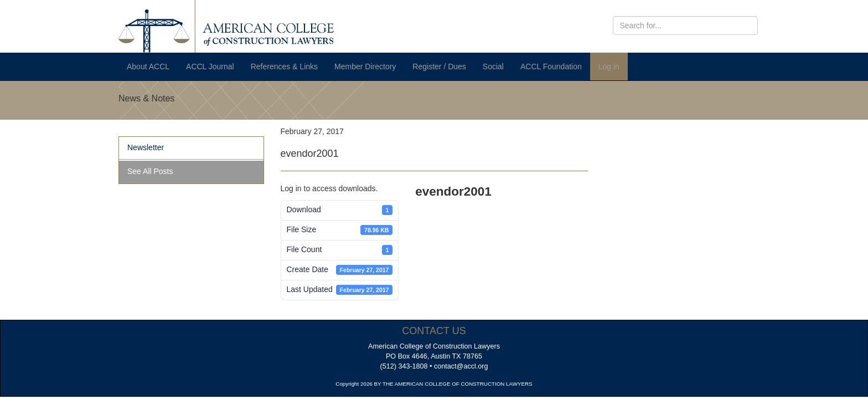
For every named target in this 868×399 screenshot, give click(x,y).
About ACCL (148, 66)
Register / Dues (439, 66)
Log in (609, 66)
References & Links (284, 66)
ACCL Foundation (551, 66)
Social (493, 66)
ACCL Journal (210, 66)
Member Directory (365, 66)
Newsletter (146, 147)
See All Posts (150, 171)
